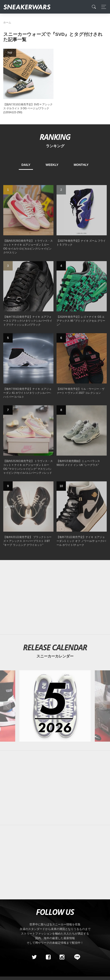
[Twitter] (34, 957)
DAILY (26, 165)
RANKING (55, 137)
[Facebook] (48, 957)
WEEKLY (52, 165)
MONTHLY (81, 165)
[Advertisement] (55, 597)
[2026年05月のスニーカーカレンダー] (55, 706)
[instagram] (62, 957)
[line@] (76, 957)
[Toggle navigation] (102, 7)
